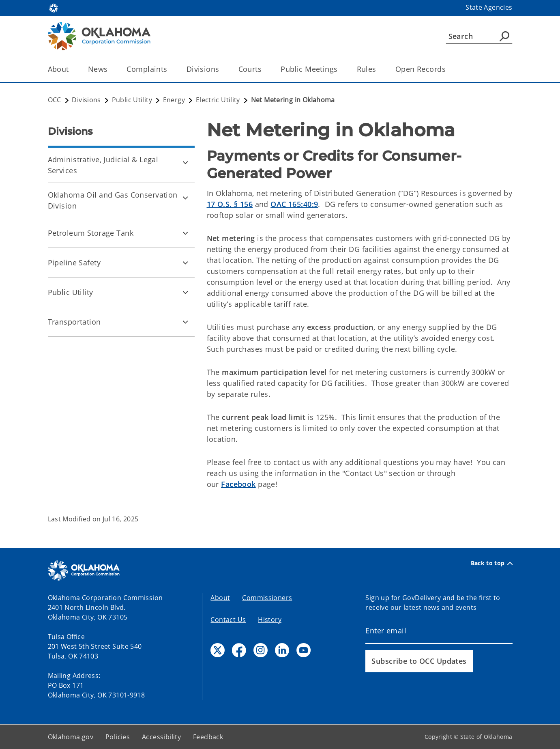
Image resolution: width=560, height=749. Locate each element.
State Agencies (489, 7)
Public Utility (71, 292)
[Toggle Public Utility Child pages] (185, 292)
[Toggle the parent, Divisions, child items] (222, 69)
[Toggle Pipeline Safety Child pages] (185, 263)
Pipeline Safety (74, 263)
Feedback (208, 737)
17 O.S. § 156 (230, 204)
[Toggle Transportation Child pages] (185, 322)
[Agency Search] (504, 36)
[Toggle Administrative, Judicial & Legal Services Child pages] (185, 162)
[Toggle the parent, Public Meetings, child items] (340, 69)
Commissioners (267, 598)
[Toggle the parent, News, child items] (110, 69)
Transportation (74, 322)
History (270, 620)
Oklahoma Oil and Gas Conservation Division (113, 200)
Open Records (421, 69)
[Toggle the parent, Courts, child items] (264, 69)
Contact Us (228, 620)
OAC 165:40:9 (294, 204)
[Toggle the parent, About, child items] (72, 69)
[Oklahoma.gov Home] (54, 8)
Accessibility (161, 737)
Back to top (492, 563)
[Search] (479, 36)
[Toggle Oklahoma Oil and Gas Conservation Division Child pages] (185, 198)
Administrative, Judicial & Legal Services (103, 165)
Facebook (238, 484)
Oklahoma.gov (71, 737)
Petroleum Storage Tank (91, 233)
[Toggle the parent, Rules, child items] (379, 69)
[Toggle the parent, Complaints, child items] (170, 69)
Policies (118, 737)
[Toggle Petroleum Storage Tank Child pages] (185, 233)
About (220, 598)
